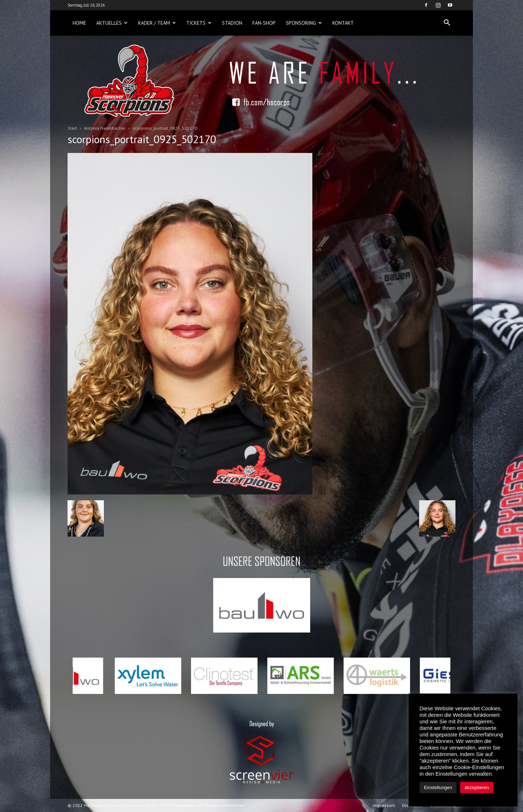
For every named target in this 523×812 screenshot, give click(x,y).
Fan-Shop (264, 23)
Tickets (199, 23)
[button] (447, 23)
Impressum (384, 805)
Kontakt (343, 23)
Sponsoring (304, 23)
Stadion (232, 23)
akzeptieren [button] (477, 787)
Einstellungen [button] (438, 787)
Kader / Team (157, 23)
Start (72, 128)
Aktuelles (112, 23)
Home (79, 23)
